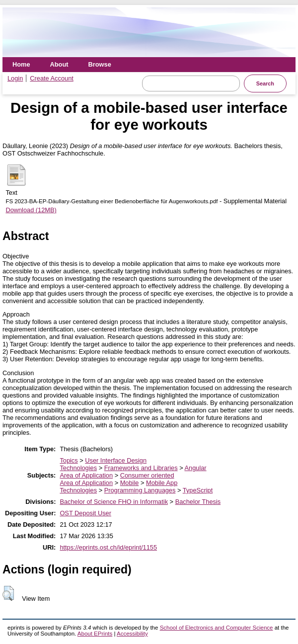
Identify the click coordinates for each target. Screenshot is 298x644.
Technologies (78, 468)
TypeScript (198, 490)
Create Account (52, 78)
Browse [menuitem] (100, 64)
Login (15, 78)
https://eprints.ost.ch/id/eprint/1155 (108, 547)
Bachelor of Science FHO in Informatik (114, 502)
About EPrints (95, 634)
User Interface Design (116, 460)
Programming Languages (140, 490)
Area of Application (86, 475)
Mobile (130, 483)
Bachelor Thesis (198, 502)
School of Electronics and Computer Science (217, 628)
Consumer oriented (147, 475)
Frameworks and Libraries (141, 468)
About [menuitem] (59, 64)
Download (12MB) (31, 210)
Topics (69, 460)
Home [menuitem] (21, 64)
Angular (196, 468)
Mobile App (162, 483)
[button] (8, 593)
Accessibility (132, 634)
